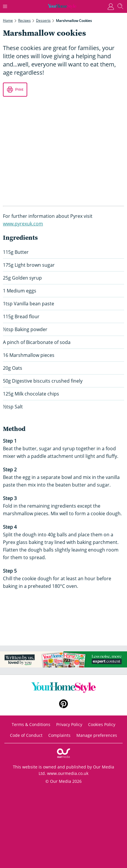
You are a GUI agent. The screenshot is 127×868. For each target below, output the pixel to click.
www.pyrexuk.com (23, 224)
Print (19, 89)
